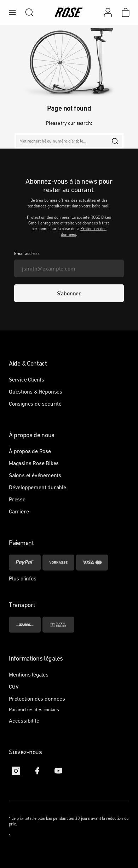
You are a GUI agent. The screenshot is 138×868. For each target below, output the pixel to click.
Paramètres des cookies (34, 710)
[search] (26, 12)
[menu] (12, 12)
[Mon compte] (108, 12)
